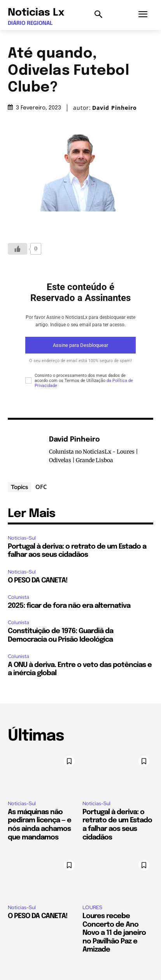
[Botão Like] (17, 249)
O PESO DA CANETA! (38, 581)
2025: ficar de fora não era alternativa (69, 606)
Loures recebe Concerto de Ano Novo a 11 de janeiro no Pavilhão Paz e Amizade (114, 933)
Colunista (18, 597)
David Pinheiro (115, 108)
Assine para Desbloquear (80, 345)
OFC (41, 487)
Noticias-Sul (22, 538)
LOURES (92, 907)
